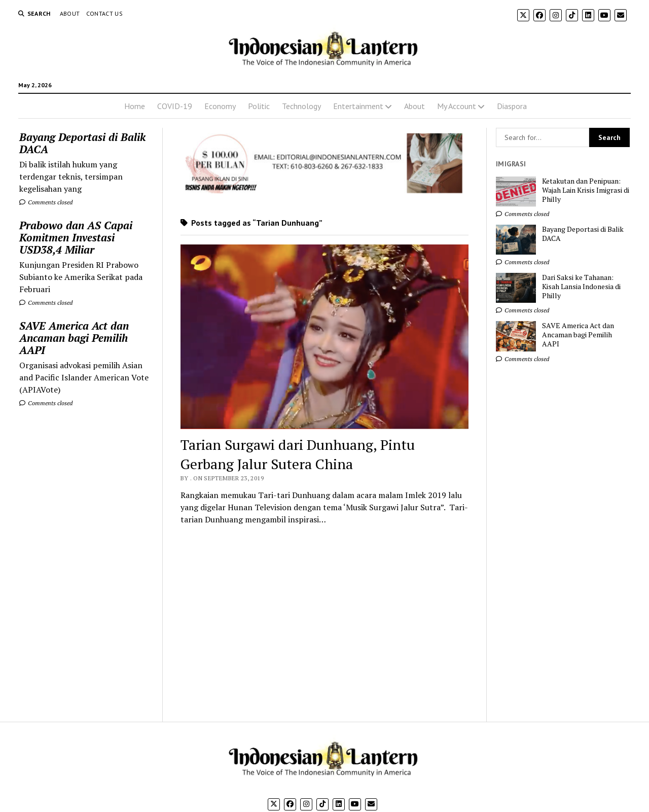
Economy (220, 106)
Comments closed (46, 202)
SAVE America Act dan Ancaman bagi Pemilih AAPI (74, 338)
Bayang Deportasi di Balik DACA (82, 143)
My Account (457, 106)
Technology (301, 106)
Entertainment (358, 106)
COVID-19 (175, 106)
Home (135, 106)
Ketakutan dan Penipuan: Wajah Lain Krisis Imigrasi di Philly (586, 190)
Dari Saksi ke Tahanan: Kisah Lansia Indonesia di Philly (581, 287)
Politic (259, 106)
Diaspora (512, 106)
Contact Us (105, 13)
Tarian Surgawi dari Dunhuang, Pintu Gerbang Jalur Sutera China (298, 454)
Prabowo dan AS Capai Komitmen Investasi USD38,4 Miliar (76, 237)
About (70, 13)
